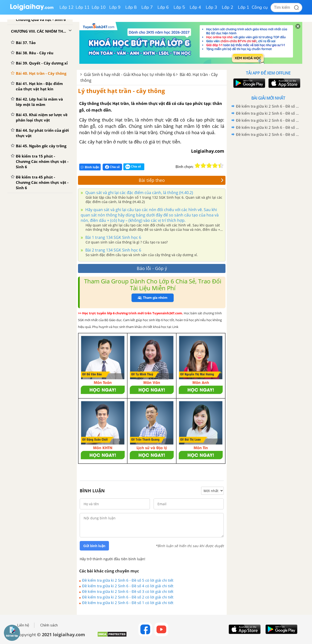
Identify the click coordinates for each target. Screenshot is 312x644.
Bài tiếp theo (181, 180)
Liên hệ (23, 625)
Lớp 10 (99, 7)
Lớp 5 (179, 7)
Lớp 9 (115, 7)
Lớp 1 (244, 7)
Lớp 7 (147, 7)
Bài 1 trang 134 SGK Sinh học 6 (113, 237)
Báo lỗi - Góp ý (152, 268)
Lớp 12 (67, 7)
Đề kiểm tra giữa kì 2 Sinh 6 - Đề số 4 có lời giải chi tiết (128, 586)
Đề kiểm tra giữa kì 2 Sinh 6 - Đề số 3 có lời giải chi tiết (128, 591)
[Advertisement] (268, 215)
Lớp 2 (228, 7)
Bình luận (90, 167)
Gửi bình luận (94, 546)
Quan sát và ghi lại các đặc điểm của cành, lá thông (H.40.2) (139, 193)
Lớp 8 (131, 7)
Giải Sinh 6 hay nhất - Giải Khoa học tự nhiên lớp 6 (130, 75)
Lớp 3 (211, 7)
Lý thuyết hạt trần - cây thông (122, 91)
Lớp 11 (83, 7)
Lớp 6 (163, 7)
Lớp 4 (195, 7)
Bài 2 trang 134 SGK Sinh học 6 (113, 250)
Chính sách (49, 625)
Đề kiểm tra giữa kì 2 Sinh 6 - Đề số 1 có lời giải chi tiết (128, 603)
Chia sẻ (112, 167)
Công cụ (260, 7)
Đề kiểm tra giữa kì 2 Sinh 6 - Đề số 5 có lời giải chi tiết (128, 580)
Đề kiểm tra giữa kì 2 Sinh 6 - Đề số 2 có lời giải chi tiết (128, 597)
